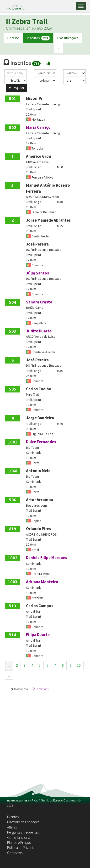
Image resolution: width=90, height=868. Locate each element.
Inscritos (38, 38)
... (9, 675)
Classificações (68, 38)
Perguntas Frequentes (23, 832)
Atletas (12, 827)
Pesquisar (16, 88)
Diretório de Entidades (23, 822)
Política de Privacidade (24, 848)
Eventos (13, 817)
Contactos (15, 853)
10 (79, 665)
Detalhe (13, 38)
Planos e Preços (19, 843)
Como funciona (19, 837)
